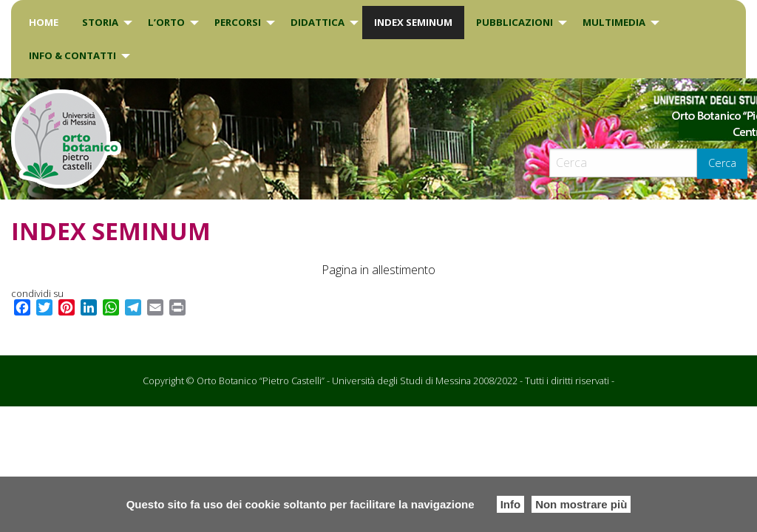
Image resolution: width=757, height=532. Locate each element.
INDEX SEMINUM (413, 22)
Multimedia (614, 22)
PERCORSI (238, 22)
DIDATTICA (318, 22)
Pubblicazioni (515, 22)
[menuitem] (44, 23)
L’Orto (166, 22)
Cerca (722, 163)
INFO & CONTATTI (72, 55)
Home (44, 22)
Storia (100, 22)
